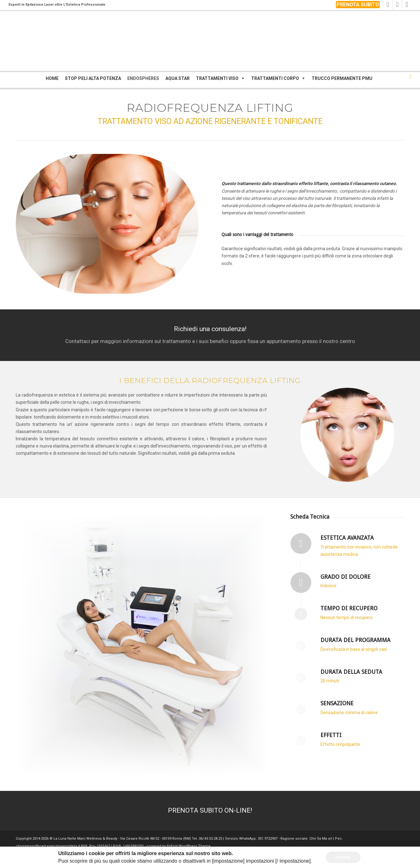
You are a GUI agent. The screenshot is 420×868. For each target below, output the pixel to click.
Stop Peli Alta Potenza (93, 78)
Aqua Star (178, 78)
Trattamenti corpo (275, 78)
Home (52, 78)
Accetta (343, 857)
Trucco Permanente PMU (342, 78)
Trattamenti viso (217, 78)
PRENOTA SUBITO (358, 5)
